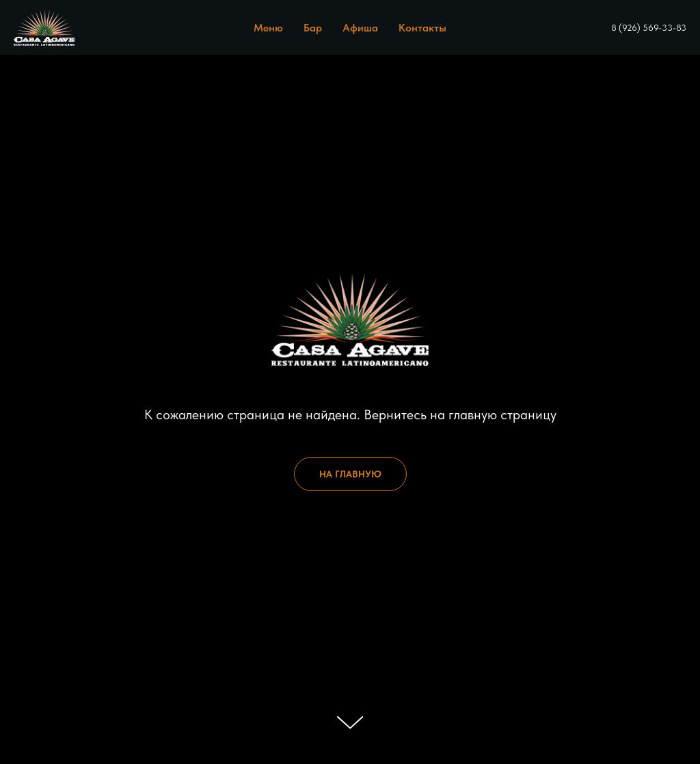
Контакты (422, 28)
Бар (313, 28)
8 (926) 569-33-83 (649, 28)
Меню (268, 28)
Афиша (360, 28)
